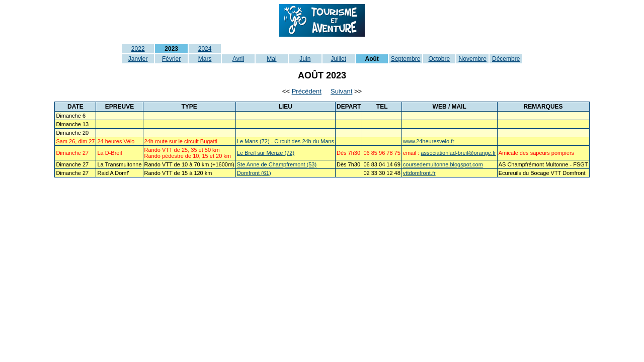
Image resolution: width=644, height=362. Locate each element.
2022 (138, 49)
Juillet (338, 59)
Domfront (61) (254, 173)
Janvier (138, 59)
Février (171, 59)
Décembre (506, 59)
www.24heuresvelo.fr (429, 141)
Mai (271, 59)
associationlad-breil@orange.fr (458, 153)
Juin (305, 59)
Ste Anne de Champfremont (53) (277, 164)
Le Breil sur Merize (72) (266, 153)
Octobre (439, 59)
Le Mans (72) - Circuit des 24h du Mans (286, 141)
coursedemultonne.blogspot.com (443, 164)
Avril (238, 59)
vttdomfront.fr (419, 173)
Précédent (307, 91)
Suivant (341, 91)
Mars (205, 59)
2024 (205, 49)
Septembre (406, 59)
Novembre (473, 59)
